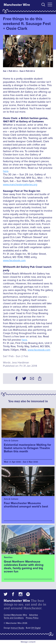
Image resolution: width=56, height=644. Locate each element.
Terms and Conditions (14, 618)
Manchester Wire (17, 5)
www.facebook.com (14, 260)
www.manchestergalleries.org (20, 184)
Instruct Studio (18, 628)
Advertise (34, 615)
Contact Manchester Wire (15, 615)
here (6, 171)
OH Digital (36, 628)
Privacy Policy (32, 618)
